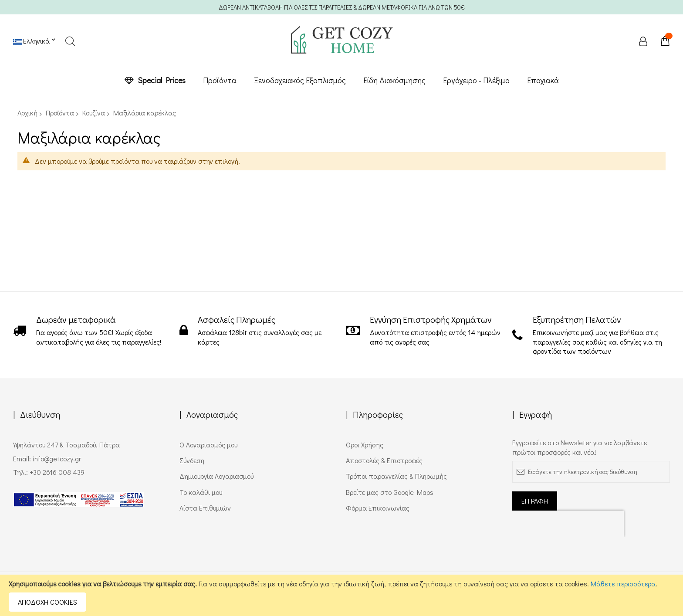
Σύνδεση (192, 460)
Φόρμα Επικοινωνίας (378, 508)
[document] (341, 595)
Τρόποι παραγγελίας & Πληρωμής (396, 476)
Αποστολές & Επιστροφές (384, 460)
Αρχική (27, 113)
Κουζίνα (94, 113)
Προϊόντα (60, 113)
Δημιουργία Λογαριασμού (216, 476)
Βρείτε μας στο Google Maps (390, 492)
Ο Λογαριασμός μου (208, 445)
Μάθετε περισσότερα (623, 584)
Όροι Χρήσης (365, 445)
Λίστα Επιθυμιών (205, 508)
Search (70, 41)
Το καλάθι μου (201, 492)
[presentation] (568, 524)
